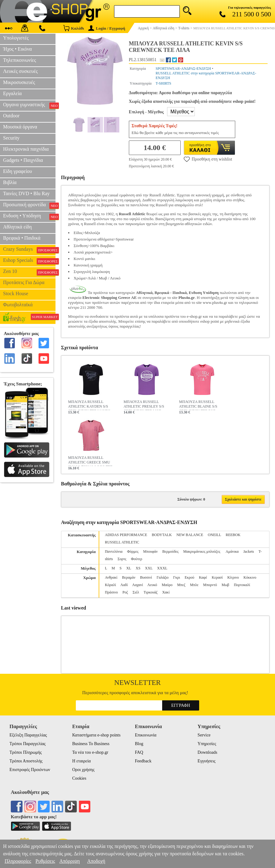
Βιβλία (10, 182)
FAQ (139, 752)
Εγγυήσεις (207, 761)
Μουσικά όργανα (20, 127)
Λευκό (152, 585)
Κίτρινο (233, 577)
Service (204, 735)
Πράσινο (111, 592)
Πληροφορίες (18, 861)
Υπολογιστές (16, 38)
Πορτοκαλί (242, 585)
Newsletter (138, 683)
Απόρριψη (69, 861)
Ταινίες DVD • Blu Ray (26, 193)
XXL (149, 568)
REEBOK (233, 535)
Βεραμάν (129, 577)
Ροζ (125, 592)
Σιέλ (136, 592)
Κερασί (217, 577)
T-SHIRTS (164, 83)
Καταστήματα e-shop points (96, 735)
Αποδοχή (96, 861)
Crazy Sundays (29, 250)
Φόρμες (133, 551)
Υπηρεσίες (207, 744)
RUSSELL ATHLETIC (122, 542)
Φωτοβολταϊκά (18, 305)
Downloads (207, 752)
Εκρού (189, 577)
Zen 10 (29, 272)
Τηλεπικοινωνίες (20, 60)
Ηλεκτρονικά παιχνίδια (26, 149)
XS (138, 568)
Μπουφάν (150, 551)
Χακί (166, 592)
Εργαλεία (12, 93)
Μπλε (194, 585)
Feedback (143, 761)
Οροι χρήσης (83, 770)
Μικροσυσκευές (19, 82)
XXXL (162, 568)
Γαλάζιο (163, 577)
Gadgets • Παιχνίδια (23, 160)
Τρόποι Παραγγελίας (28, 744)
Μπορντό (210, 585)
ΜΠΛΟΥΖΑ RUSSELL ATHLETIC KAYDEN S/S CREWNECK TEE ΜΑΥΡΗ (89, 405)
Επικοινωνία (146, 735)
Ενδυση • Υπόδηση (29, 216)
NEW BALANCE (190, 535)
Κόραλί (110, 585)
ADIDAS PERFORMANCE (126, 535)
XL (129, 568)
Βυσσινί (146, 577)
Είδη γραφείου (18, 171)
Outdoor (11, 116)
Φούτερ (137, 559)
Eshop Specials (29, 261)
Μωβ (226, 585)
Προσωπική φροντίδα (29, 205)
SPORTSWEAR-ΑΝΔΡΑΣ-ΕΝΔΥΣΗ (183, 69)
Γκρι (177, 577)
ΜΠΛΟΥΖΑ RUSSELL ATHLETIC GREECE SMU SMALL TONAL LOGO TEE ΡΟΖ (90, 461)
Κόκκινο (250, 577)
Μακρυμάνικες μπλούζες (202, 551)
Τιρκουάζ (151, 592)
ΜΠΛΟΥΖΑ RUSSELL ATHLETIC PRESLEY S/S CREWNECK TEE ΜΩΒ (144, 405)
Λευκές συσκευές (20, 71)
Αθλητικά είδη (17, 227)
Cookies (79, 778)
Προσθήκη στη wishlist (208, 159)
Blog (139, 744)
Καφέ (203, 577)
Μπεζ (181, 585)
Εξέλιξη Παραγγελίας (28, 735)
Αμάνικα (232, 551)
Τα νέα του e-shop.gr (90, 752)
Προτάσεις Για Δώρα (24, 282)
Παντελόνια (114, 551)
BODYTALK (162, 535)
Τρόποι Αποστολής (26, 761)
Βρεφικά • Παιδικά (22, 238)
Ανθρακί (111, 577)
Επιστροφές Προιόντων (30, 770)
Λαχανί (138, 585)
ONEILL (214, 535)
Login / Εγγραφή (107, 28)
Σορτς (122, 559)
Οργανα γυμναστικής (29, 105)
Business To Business (91, 744)
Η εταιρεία (81, 761)
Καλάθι (74, 28)
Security (11, 138)
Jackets (249, 551)
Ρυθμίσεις (45, 861)
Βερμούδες (170, 551)
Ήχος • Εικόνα (17, 49)
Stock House (16, 294)
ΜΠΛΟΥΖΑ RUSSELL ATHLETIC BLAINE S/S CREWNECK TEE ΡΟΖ (198, 405)
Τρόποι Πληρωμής (26, 752)
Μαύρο (167, 585)
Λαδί (124, 585)
